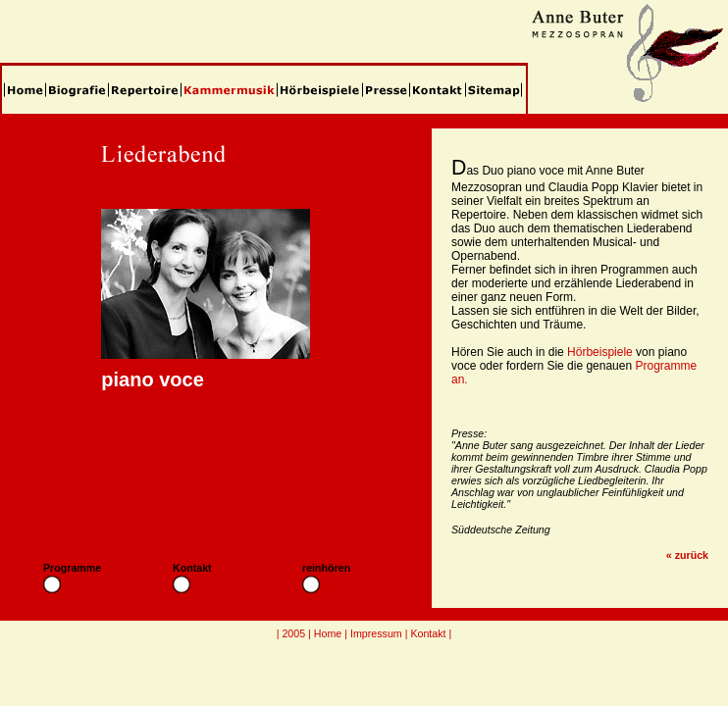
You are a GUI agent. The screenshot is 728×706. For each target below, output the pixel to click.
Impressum (376, 633)
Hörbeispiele (600, 352)
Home (328, 633)
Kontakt (428, 633)
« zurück (687, 555)
